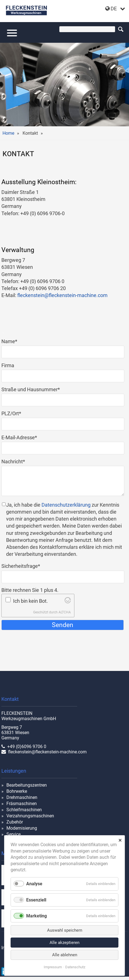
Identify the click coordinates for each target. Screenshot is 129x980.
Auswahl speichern (65, 930)
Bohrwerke (17, 791)
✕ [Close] (120, 840)
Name (12, 341)
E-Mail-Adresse (19, 437)
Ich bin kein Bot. (31, 601)
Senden (63, 625)
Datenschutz (75, 967)
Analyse (34, 884)
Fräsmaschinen (22, 804)
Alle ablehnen (65, 955)
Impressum (53, 967)
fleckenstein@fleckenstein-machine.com (62, 295)
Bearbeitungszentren (27, 785)
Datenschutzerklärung (66, 505)
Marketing (36, 916)
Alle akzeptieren (64, 943)
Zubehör (15, 822)
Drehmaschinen (22, 797)
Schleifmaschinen (24, 810)
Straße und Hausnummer (31, 389)
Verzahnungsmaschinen (30, 816)
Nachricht (13, 461)
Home (8, 133)
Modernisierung (22, 828)
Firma (8, 365)
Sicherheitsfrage (21, 566)
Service (14, 834)
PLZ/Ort (12, 413)
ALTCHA (65, 612)
